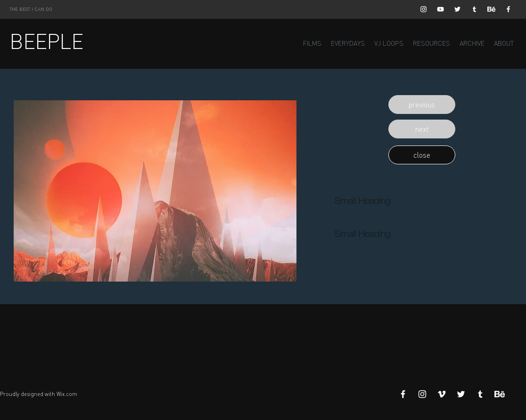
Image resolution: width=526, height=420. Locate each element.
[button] (422, 105)
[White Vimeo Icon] (442, 394)
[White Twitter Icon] (457, 9)
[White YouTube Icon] (440, 9)
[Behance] (491, 9)
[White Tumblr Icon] (474, 9)
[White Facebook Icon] (508, 9)
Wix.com (67, 394)
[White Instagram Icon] (423, 9)
